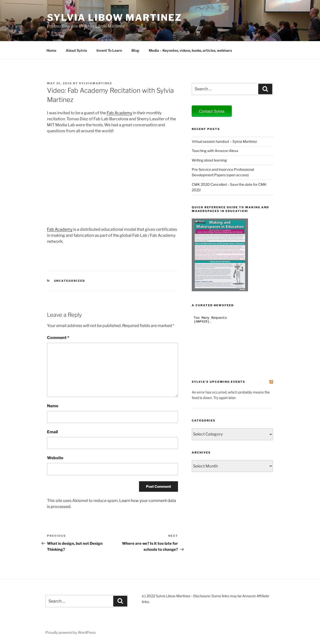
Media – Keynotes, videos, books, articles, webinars (190, 50)
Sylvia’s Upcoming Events (218, 382)
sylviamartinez (96, 83)
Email (52, 432)
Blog (135, 50)
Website (55, 458)
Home (51, 50)
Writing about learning (209, 160)
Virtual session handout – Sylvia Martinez (224, 141)
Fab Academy (119, 113)
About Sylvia (76, 50)
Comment (58, 338)
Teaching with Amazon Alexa (215, 151)
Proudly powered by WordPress (71, 632)
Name (53, 406)
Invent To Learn (109, 50)
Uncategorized (70, 281)
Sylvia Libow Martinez (114, 17)
